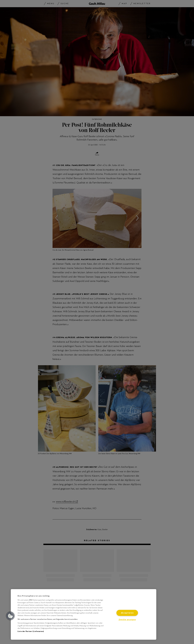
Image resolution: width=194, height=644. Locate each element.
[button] (10, 616)
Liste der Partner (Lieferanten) (31, 631)
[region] (84, 614)
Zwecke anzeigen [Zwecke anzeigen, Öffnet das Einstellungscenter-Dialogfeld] (127, 620)
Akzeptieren (127, 613)
